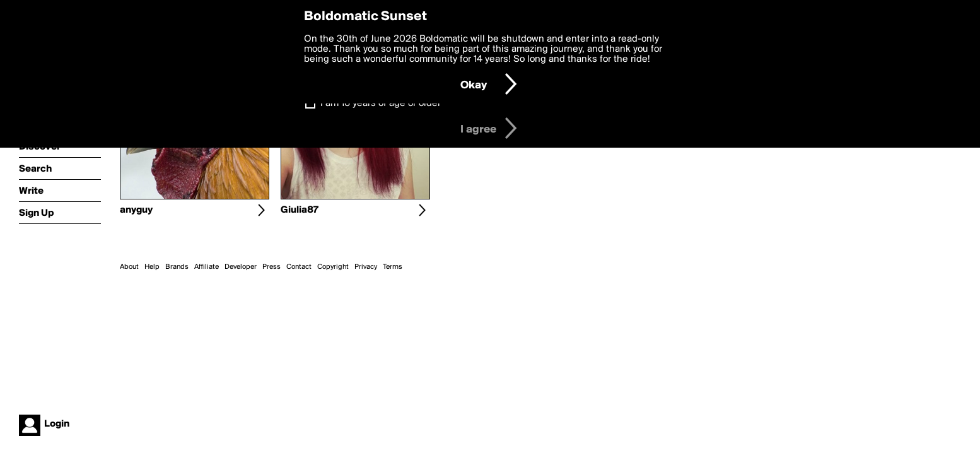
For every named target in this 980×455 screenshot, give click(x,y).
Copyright (333, 267)
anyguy (136, 210)
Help (152, 267)
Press (271, 267)
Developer (241, 267)
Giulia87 (300, 210)
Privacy (366, 267)
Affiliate (207, 267)
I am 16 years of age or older (381, 103)
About (129, 267)
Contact (299, 267)
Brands (177, 267)
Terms (393, 267)
